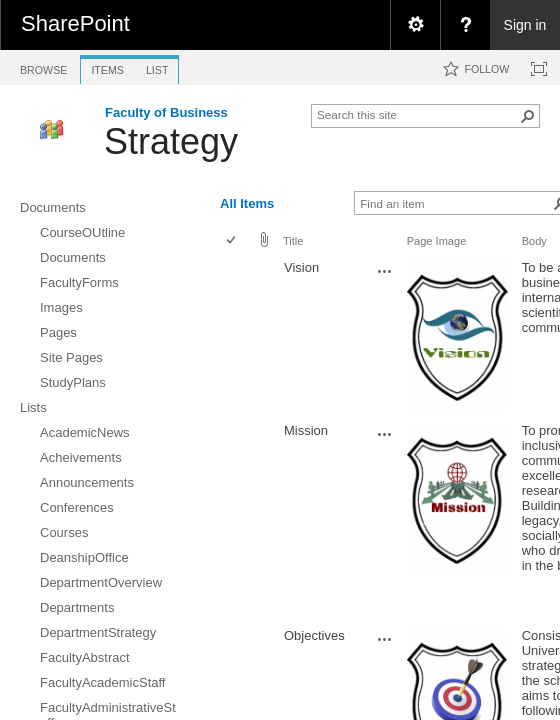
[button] (528, 116)
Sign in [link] (525, 25)
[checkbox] (232, 241)
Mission (306, 430)
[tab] (43, 66)
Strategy (171, 141)
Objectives (314, 635)
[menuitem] (415, 25)
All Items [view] (247, 203)
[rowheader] (236, 336)
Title (293, 241)
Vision (301, 267)
